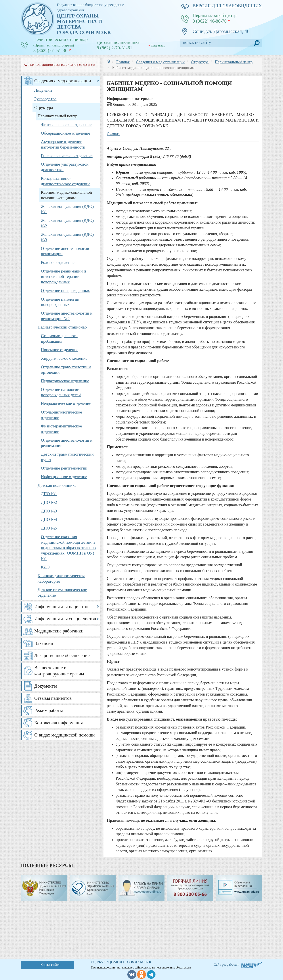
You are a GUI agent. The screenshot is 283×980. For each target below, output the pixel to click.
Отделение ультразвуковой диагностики (65, 167)
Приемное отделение (60, 350)
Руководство (45, 99)
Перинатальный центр (57, 116)
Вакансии (44, 643)
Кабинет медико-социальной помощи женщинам (66, 195)
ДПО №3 (49, 511)
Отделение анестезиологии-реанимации (66, 251)
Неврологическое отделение (66, 403)
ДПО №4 (49, 519)
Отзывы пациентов (53, 698)
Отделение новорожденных (65, 291)
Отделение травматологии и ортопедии (66, 370)
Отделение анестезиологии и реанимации (67, 443)
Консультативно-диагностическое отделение (66, 181)
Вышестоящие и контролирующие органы (59, 671)
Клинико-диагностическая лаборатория (61, 578)
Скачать (113, 134)
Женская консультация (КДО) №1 (67, 209)
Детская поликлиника (57, 485)
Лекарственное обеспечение (62, 655)
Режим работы (49, 710)
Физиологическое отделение (66, 125)
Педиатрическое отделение (65, 381)
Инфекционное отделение (64, 477)
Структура (44, 107)
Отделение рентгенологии (64, 468)
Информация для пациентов (62, 607)
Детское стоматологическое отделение (62, 592)
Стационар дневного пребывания (59, 338)
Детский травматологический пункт (67, 457)
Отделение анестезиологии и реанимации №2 (67, 316)
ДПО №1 (49, 494)
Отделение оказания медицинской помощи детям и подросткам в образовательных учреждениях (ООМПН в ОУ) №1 (69, 548)
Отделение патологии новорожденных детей (61, 392)
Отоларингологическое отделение (61, 415)
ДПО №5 (49, 528)
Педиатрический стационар (62, 327)
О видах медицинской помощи (64, 735)
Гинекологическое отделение (67, 156)
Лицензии (43, 90)
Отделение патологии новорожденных (60, 302)
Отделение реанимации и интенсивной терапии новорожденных (63, 276)
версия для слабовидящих (221, 6)
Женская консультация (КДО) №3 (67, 237)
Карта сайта (50, 965)
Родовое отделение (58, 262)
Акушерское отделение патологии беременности (63, 144)
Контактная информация (58, 723)
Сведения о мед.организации (63, 81)
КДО (45, 567)
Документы (46, 686)
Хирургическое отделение (64, 358)
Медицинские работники (59, 631)
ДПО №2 (49, 502)
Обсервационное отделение (65, 133)
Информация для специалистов (65, 619)
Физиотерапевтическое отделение (61, 429)
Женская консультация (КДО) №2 (67, 223)
